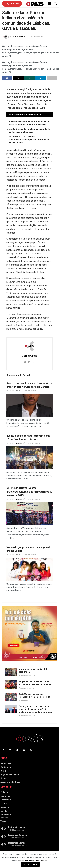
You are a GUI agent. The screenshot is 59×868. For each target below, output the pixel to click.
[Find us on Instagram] (10, 750)
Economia (5, 796)
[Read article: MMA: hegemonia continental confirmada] (11, 672)
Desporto (5, 807)
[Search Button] (55, 4)
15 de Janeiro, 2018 (37, 37)
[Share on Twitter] (18, 78)
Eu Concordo (30, 864)
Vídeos (3, 821)
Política (4, 792)
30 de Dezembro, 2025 (30, 391)
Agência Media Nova (10, 782)
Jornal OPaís (15, 391)
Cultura (4, 803)
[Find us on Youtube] (24, 750)
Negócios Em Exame (10, 775)
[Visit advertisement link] (29, 634)
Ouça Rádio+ (12, 4)
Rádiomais (6, 767)
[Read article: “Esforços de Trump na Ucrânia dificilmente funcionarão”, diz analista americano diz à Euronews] (11, 709)
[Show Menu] (49, 4)
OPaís (3, 771)
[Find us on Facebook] (3, 750)
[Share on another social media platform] (52, 78)
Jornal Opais (18, 37)
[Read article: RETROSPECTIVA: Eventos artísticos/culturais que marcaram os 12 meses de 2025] (29, 514)
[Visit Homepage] (35, 4)
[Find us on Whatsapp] (31, 750)
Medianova (6, 763)
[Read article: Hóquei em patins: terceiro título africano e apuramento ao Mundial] (11, 684)
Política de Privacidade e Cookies (32, 861)
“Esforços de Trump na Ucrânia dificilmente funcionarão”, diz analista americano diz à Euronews (35, 709)
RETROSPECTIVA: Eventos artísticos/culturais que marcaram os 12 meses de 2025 (29, 139)
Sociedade (6, 800)
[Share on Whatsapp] (29, 78)
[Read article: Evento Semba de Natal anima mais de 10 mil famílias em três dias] (29, 458)
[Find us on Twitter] (17, 750)
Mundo (4, 811)
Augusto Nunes (16, 443)
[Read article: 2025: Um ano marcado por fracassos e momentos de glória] (11, 697)
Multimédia (6, 815)
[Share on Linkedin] (41, 78)
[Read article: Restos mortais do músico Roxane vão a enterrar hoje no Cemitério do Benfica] (29, 405)
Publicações (6, 818)
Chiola (4, 778)
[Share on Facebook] (7, 78)
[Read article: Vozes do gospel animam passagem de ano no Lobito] (29, 569)
